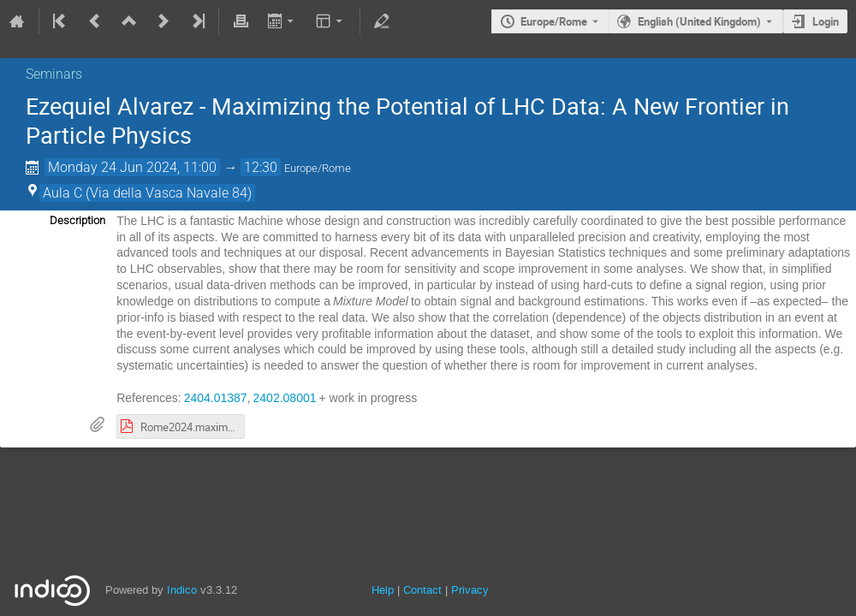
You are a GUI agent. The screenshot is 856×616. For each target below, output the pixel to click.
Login (826, 21)
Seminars (54, 74)
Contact (422, 590)
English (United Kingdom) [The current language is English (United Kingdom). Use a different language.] (699, 21)
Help (383, 590)
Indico (182, 590)
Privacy (470, 590)
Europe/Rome (554, 21)
